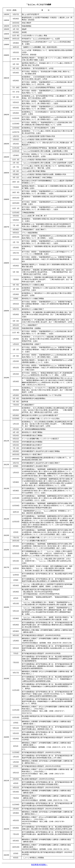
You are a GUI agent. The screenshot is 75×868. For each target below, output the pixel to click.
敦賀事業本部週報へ (39, 865)
